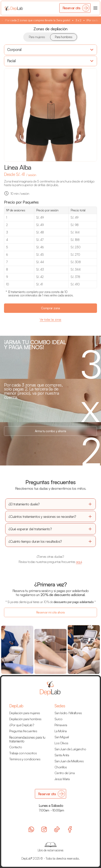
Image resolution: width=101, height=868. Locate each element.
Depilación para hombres (25, 719)
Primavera (61, 725)
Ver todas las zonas (50, 320)
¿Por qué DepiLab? (22, 725)
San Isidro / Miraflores (68, 713)
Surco (59, 719)
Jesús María (62, 779)
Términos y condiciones (25, 759)
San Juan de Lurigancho (70, 749)
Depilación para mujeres (25, 713)
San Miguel (62, 737)
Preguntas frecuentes (23, 731)
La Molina (61, 731)
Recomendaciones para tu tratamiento (28, 739)
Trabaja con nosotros (23, 753)
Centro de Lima (65, 773)
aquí (79, 562)
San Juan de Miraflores (69, 761)
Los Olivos (61, 743)
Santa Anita (62, 755)
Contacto (16, 747)
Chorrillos (61, 767)
